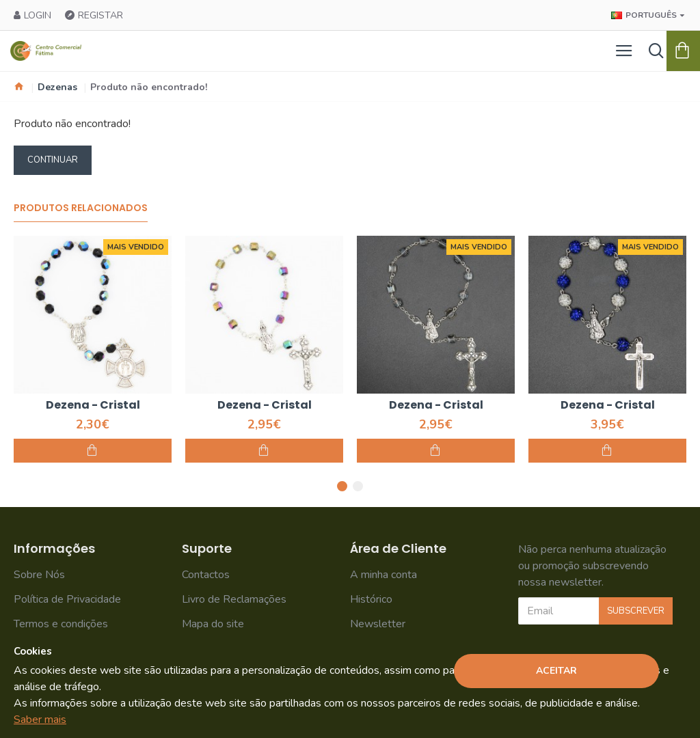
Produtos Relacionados (81, 208)
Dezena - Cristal (93, 406)
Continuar (53, 160)
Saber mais (40, 720)
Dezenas (57, 87)
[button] (342, 486)
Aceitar (556, 671)
